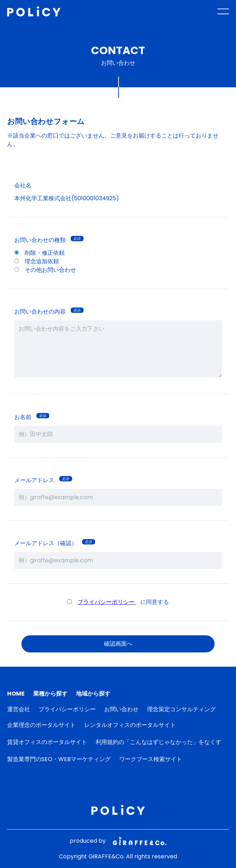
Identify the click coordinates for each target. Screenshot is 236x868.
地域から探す (93, 694)
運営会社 (19, 709)
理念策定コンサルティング (181, 709)
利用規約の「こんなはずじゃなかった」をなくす (159, 742)
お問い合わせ (121, 709)
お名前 (23, 417)
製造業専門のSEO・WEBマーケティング (59, 759)
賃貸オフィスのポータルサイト (47, 742)
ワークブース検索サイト (151, 759)
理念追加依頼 (37, 261)
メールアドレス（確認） (46, 543)
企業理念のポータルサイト (41, 725)
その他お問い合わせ (45, 270)
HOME (16, 694)
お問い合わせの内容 (40, 312)
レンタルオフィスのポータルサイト (130, 725)
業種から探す (50, 694)
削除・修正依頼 (39, 253)
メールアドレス (34, 480)
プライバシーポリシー (107, 602)
